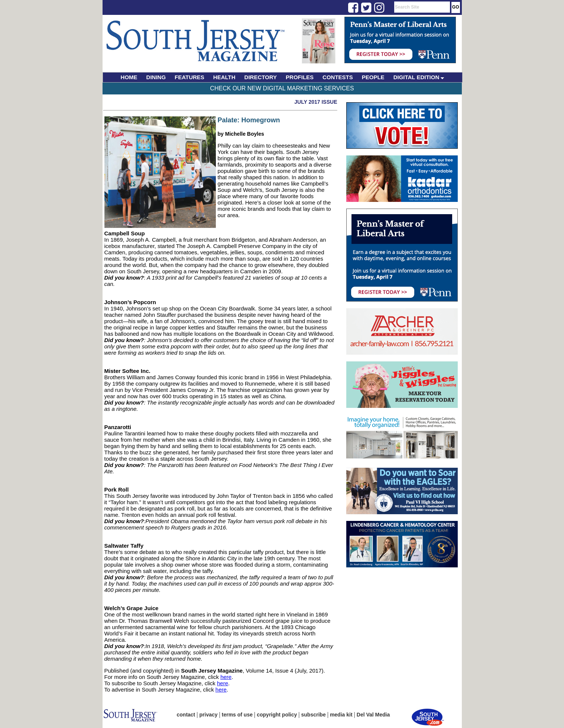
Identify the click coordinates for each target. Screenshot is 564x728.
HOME (129, 77)
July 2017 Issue (316, 102)
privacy (209, 715)
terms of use (237, 715)
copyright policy (277, 715)
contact (186, 715)
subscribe (314, 715)
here (226, 677)
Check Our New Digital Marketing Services (282, 88)
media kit (341, 715)
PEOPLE (373, 77)
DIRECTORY (261, 77)
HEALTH (224, 77)
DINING (156, 77)
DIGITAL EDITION (419, 77)
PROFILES (300, 77)
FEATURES (189, 77)
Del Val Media (373, 715)
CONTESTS (338, 77)
